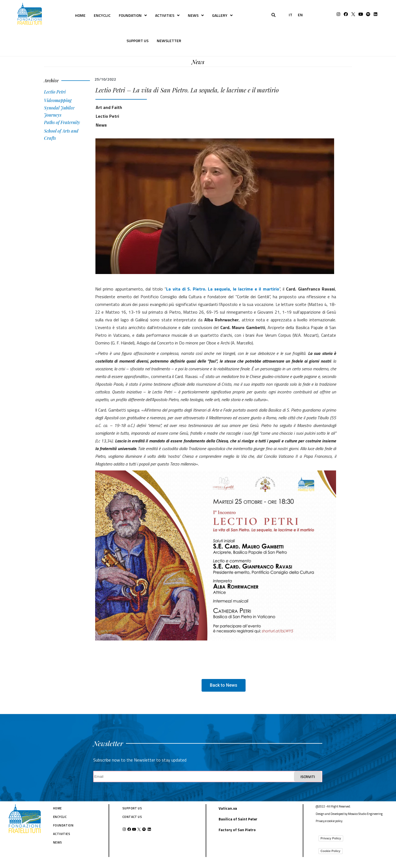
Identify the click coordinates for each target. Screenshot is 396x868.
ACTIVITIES (167, 15)
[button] (224, 685)
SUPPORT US (137, 41)
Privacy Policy (331, 838)
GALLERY (222, 15)
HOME (80, 15)
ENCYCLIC (102, 15)
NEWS (196, 15)
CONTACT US (132, 817)
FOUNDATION (133, 15)
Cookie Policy (331, 851)
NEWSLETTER (169, 41)
